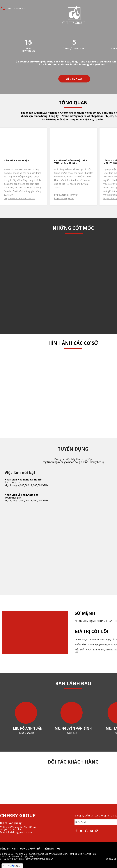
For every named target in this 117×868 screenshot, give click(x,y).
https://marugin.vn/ (64, 198)
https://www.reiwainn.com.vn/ (20, 198)
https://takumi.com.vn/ (66, 195)
